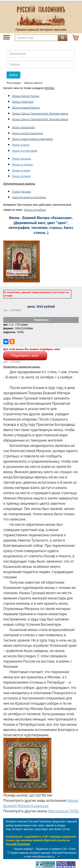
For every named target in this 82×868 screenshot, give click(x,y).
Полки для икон (22, 192)
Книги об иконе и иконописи (29, 197)
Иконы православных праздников (32, 139)
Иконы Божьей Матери (26, 108)
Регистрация (14, 83)
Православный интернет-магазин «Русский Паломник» (44, 853)
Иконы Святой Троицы (26, 96)
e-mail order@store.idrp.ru (39, 857)
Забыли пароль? (33, 83)
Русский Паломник (18, 844)
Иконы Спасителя (23, 102)
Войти (13, 75)
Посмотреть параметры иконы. (22, 367)
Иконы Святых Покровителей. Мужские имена (40, 114)
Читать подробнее (35, 210)
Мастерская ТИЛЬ (63, 811)
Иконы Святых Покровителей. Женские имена (40, 119)
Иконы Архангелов (23, 127)
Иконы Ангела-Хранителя (28, 133)
